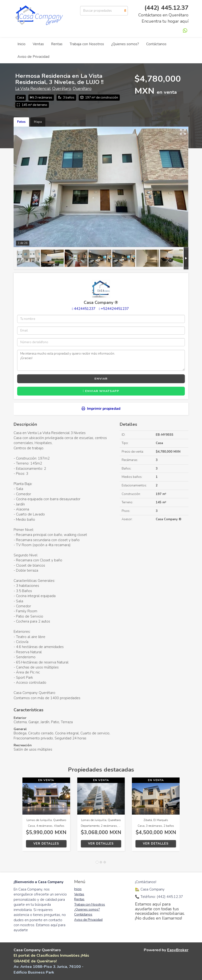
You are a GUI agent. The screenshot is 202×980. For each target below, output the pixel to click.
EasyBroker (178, 950)
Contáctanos (156, 44)
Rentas (57, 44)
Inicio (21, 44)
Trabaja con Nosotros (87, 44)
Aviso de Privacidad (33, 57)
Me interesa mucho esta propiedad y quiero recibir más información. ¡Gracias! (101, 360)
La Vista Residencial (33, 89)
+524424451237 (115, 309)
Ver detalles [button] (46, 844)
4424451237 (85, 309)
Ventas (38, 44)
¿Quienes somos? (125, 44)
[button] (18, 817)
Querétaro (62, 89)
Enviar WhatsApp (101, 391)
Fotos (21, 122)
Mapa (38, 122)
